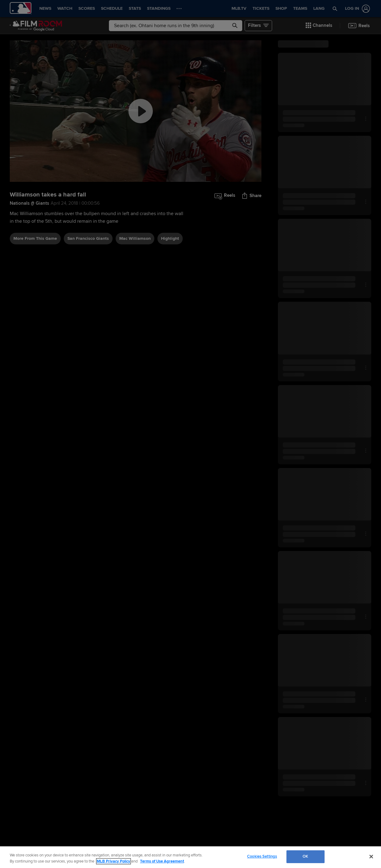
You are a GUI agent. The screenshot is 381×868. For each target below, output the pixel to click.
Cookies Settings (262, 856)
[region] (190, 857)
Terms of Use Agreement (162, 861)
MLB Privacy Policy (113, 861)
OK (305, 856)
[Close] (371, 856)
